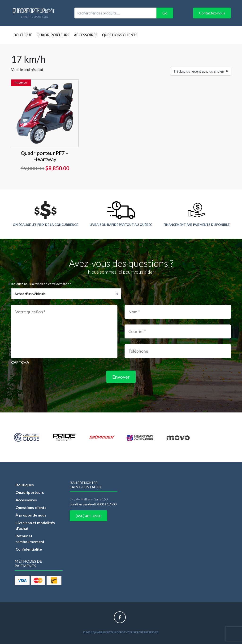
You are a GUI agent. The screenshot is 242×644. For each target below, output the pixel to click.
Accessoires (86, 35)
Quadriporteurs (53, 35)
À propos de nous (31, 515)
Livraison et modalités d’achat (35, 525)
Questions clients (120, 35)
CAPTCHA (20, 362)
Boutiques (25, 485)
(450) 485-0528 (89, 516)
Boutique (23, 35)
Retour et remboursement (30, 539)
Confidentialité (29, 549)
